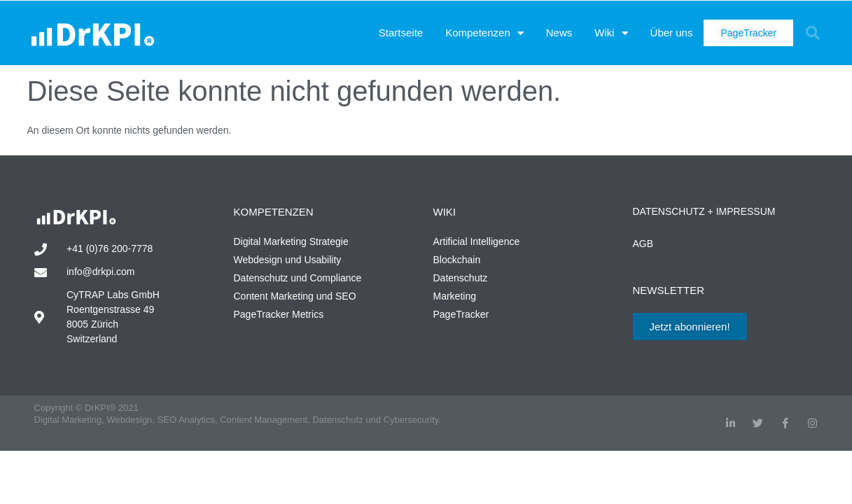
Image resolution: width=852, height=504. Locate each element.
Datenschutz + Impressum (704, 211)
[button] (813, 33)
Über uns (672, 33)
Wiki (611, 33)
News (559, 33)
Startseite (401, 33)
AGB (643, 244)
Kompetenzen (484, 33)
